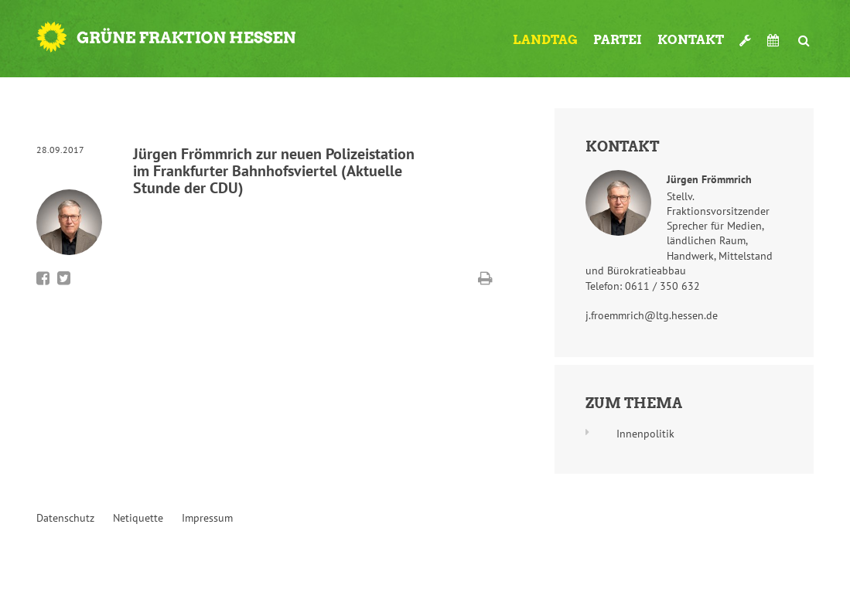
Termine (775, 40)
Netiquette (138, 518)
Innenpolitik (645, 434)
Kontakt (691, 40)
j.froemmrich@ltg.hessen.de (652, 315)
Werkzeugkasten (746, 34)
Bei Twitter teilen (64, 278)
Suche (804, 34)
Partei (618, 40)
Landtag (545, 40)
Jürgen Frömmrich (709, 179)
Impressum (207, 518)
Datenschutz (65, 518)
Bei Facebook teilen (43, 278)
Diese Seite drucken (485, 278)
